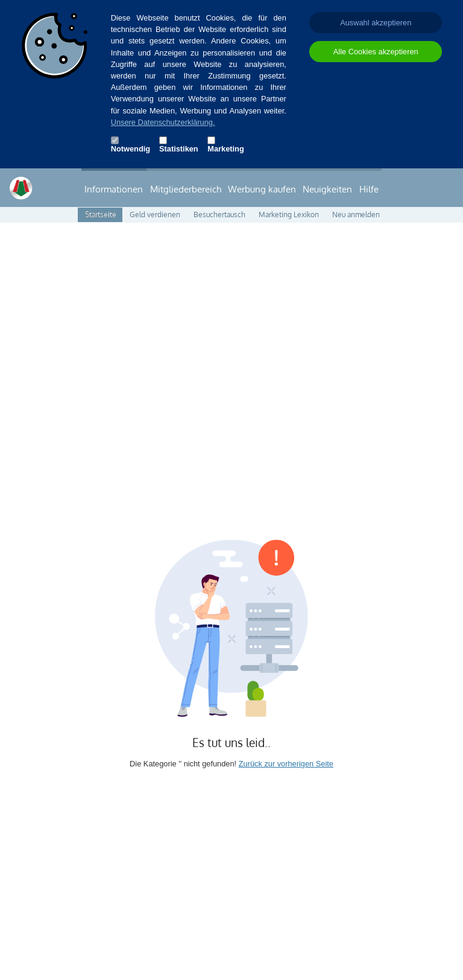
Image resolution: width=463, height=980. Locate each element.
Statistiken (174, 149)
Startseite (101, 215)
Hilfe (369, 189)
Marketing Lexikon (289, 215)
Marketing (222, 149)
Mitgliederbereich (186, 189)
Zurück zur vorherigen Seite (286, 764)
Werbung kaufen (262, 189)
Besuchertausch (219, 215)
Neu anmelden (356, 215)
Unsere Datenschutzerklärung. (163, 122)
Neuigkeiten (327, 189)
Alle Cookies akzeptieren (376, 52)
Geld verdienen (155, 215)
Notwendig (126, 149)
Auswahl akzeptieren (376, 23)
